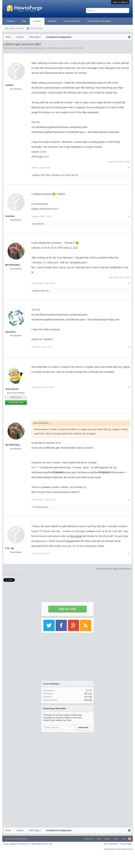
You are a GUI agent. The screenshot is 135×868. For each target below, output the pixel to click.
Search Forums (16, 28)
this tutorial (76, 536)
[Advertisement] (67, 756)
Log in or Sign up (120, 2)
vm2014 (9, 85)
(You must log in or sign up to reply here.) (114, 569)
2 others (68, 175)
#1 (129, 168)
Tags (24, 21)
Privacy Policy (126, 844)
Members (52, 21)
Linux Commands (72, 21)
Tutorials (11, 21)
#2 (129, 216)
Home (116, 839)
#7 (129, 554)
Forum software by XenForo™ (28, 844)
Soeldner (10, 216)
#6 (129, 500)
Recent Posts (36, 28)
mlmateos (56, 175)
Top (124, 839)
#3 (129, 283)
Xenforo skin (10, 839)
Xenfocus (23, 839)
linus (35, 224)
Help (99, 839)
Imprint (107, 839)
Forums (37, 21)
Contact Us (89, 839)
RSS (130, 839)
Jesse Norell (12, 389)
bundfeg (36, 175)
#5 (129, 387)
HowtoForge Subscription (99, 21)
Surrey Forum (127, 849)
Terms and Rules (111, 844)
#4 (129, 347)
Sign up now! (67, 609)
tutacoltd (88, 700)
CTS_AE (36, 507)
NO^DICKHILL (13, 265)
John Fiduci (46, 175)
